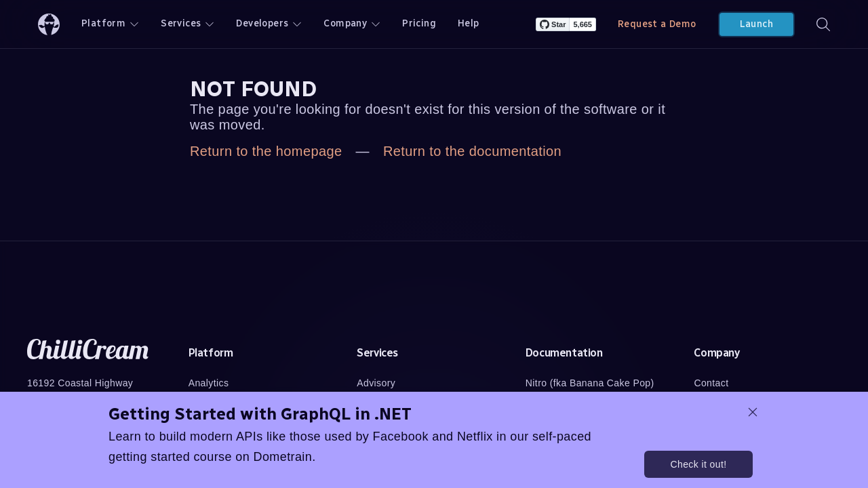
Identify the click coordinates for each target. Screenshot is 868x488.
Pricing (419, 23)
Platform (110, 23)
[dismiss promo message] (753, 412)
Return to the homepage (266, 151)
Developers (269, 23)
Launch (756, 24)
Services (188, 23)
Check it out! (698, 464)
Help (469, 23)
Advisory (376, 383)
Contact (711, 383)
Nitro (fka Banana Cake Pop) (590, 383)
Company (352, 23)
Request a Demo (657, 24)
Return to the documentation (472, 151)
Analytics (209, 383)
